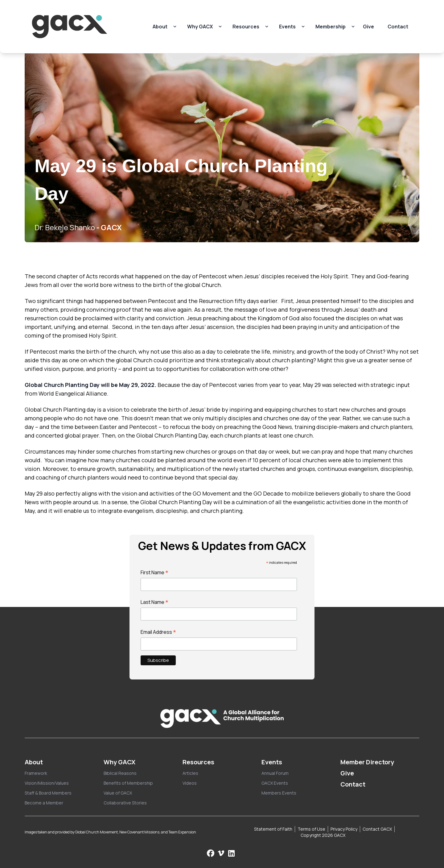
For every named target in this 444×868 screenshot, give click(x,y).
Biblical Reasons (120, 773)
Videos (190, 783)
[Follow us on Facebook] (211, 853)
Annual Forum (275, 773)
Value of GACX (118, 793)
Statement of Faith (273, 829)
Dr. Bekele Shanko (65, 227)
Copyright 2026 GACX (323, 835)
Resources (246, 27)
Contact (398, 27)
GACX (111, 227)
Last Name (155, 602)
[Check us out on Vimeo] (222, 853)
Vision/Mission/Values (47, 783)
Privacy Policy (344, 829)
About (160, 27)
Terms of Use (311, 829)
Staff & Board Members (48, 793)
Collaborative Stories (125, 803)
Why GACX (200, 27)
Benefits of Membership (128, 783)
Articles (190, 773)
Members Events (279, 793)
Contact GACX (377, 829)
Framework (36, 773)
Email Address (158, 632)
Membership (331, 27)
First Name (155, 572)
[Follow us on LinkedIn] (231, 853)
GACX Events (275, 783)
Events (287, 27)
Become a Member (44, 803)
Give (368, 27)
